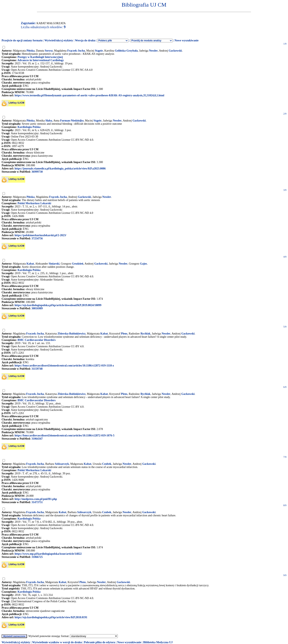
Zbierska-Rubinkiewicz (72, 334)
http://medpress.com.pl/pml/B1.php (36, 499)
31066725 (37, 557)
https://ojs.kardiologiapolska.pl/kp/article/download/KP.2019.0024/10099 (58, 305)
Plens (124, 334)
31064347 (37, 439)
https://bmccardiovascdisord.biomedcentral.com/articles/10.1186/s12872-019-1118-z (64, 366)
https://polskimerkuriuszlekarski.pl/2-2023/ (40, 235)
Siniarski (54, 264)
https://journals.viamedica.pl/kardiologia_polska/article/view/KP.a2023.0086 (60, 169)
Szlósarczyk (62, 464)
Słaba (49, 121)
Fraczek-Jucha (35, 334)
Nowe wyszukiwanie (186, 40)
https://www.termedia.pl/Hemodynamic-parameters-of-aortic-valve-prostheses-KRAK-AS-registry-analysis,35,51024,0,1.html (89, 95)
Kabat (30, 264)
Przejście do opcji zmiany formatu (22, 40)
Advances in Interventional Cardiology (41, 60)
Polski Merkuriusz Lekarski (34, 203)
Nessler (153, 51)
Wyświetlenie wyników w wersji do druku (57, 642)
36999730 (37, 172)
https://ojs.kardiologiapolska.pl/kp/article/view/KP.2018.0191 (51, 617)
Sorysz (49, 51)
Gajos (143, 264)
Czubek (107, 464)
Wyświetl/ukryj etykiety (59, 40)
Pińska (30, 51)
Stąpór (99, 51)
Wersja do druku (85, 40)
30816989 (37, 308)
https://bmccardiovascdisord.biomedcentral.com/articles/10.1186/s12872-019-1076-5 (64, 435)
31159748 (37, 369)
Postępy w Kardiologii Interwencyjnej (40, 57)
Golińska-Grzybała (126, 51)
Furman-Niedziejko (72, 121)
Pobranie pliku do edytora (99, 642)
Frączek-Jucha (76, 51)
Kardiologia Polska (29, 127)
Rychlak (145, 334)
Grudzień (78, 264)
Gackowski (175, 51)
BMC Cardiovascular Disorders (37, 340)
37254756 (37, 238)
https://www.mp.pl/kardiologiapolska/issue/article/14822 (48, 554)
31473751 (37, 502)
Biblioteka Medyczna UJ (158, 642)
